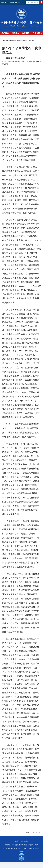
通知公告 (36, 33)
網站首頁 (5, 33)
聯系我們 (18, 841)
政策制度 (26, 33)
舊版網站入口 (19, 2)
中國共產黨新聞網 (8, 41)
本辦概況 (15, 33)
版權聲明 (25, 841)
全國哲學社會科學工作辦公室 (25, 41)
